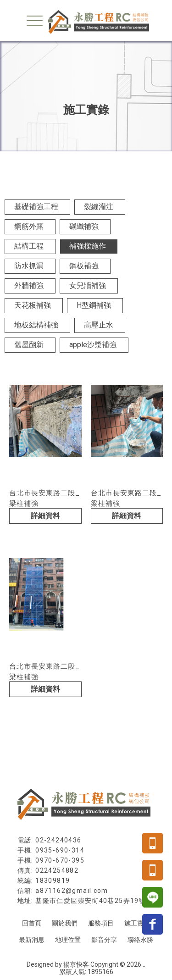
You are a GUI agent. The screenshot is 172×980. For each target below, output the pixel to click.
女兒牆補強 (88, 285)
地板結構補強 (36, 325)
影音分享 (104, 940)
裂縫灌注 (99, 207)
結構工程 (29, 246)
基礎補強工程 (36, 207)
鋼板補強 (84, 266)
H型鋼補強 (94, 305)
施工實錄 (137, 923)
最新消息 (32, 940)
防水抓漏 (29, 266)
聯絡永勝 (140, 940)
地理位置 (68, 940)
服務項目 (101, 923)
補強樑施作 (88, 246)
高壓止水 (99, 325)
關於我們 (65, 923)
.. (144, 964)
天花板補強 (33, 305)
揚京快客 (76, 964)
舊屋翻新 (29, 345)
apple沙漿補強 (93, 345)
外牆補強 (29, 285)
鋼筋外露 (29, 226)
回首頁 (32, 923)
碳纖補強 (84, 226)
